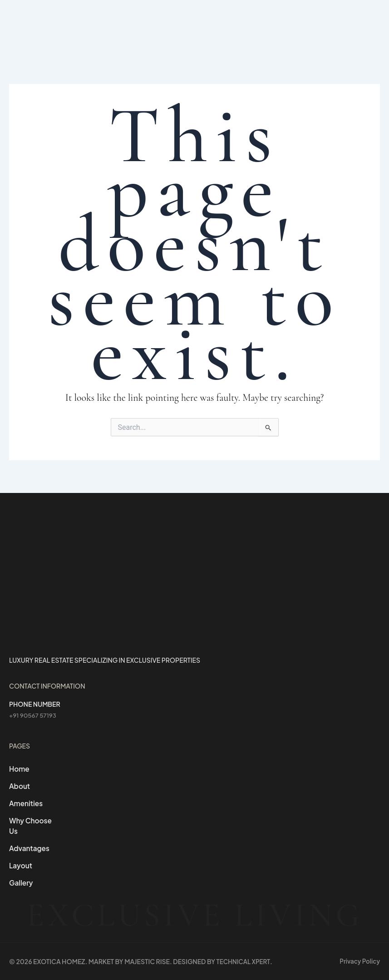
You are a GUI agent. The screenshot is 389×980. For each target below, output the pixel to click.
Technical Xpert (245, 961)
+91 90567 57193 (34, 712)
